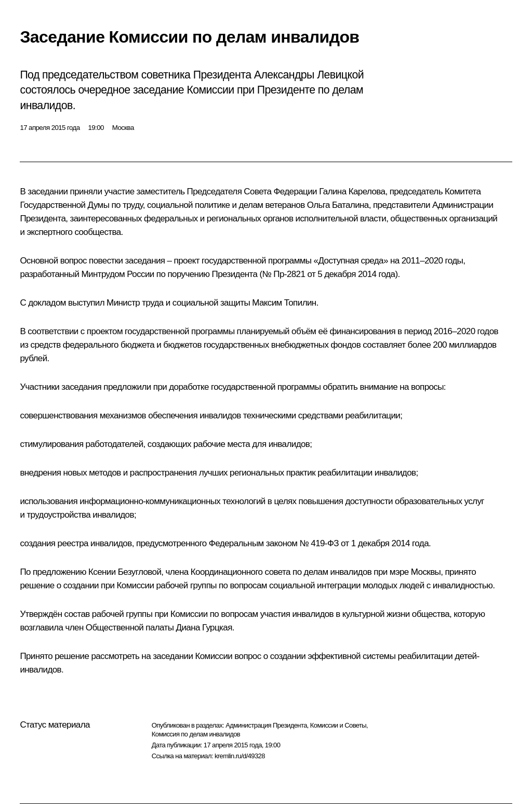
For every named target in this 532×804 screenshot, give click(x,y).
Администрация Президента (266, 725)
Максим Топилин (284, 303)
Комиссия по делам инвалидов (196, 734)
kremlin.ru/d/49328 (240, 756)
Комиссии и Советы (338, 725)
